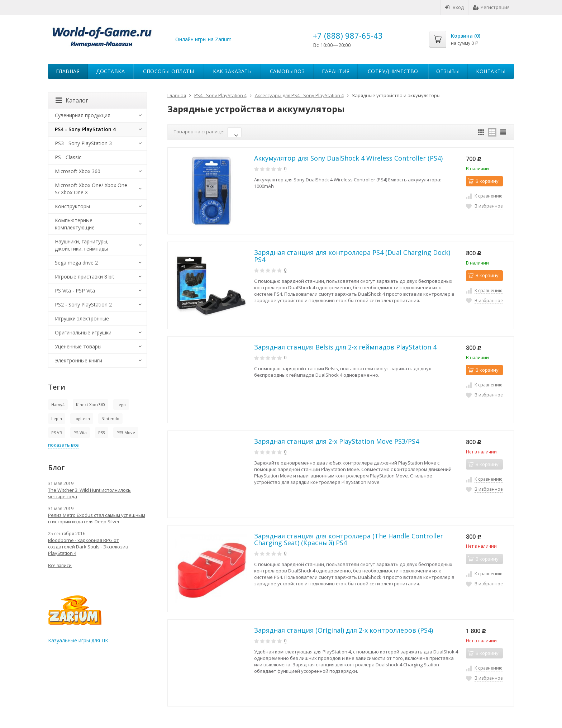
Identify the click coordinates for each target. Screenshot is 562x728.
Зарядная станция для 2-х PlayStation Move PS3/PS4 (337, 441)
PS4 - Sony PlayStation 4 (85, 129)
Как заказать (232, 71)
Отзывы (448, 71)
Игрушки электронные (82, 318)
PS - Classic (68, 157)
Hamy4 (58, 405)
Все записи (60, 565)
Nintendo (110, 418)
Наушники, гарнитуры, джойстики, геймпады (82, 245)
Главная (68, 71)
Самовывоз (287, 71)
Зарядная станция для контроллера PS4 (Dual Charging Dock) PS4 (352, 256)
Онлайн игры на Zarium (203, 39)
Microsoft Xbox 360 (78, 171)
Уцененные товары (78, 346)
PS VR (57, 432)
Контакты (491, 71)
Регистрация (491, 7)
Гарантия (336, 71)
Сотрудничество (393, 71)
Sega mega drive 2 (76, 263)
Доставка (110, 71)
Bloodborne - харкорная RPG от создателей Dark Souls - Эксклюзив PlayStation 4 (88, 547)
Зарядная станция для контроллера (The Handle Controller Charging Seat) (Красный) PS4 (349, 539)
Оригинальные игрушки (83, 332)
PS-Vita (80, 432)
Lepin (57, 418)
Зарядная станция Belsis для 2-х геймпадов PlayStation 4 (345, 347)
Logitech (82, 418)
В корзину (483, 181)
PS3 (102, 432)
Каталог (72, 100)
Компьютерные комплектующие (75, 224)
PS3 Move (126, 432)
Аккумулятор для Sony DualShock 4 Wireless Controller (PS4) (348, 158)
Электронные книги (78, 360)
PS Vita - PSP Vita (75, 291)
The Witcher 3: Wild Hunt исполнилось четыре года (89, 493)
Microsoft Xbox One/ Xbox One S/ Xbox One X (91, 189)
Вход (454, 7)
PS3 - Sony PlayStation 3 (83, 143)
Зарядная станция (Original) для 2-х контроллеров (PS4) (344, 630)
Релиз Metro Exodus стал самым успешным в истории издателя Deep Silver (97, 518)
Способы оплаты (168, 71)
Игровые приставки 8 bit (85, 277)
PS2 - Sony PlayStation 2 (83, 304)
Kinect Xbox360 (91, 405)
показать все (63, 445)
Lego (121, 405)
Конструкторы (72, 206)
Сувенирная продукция (83, 115)
